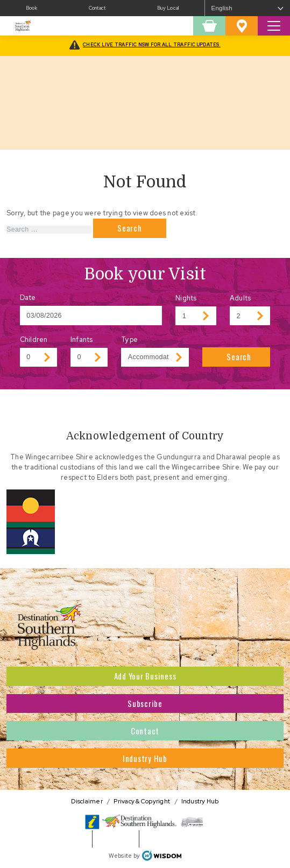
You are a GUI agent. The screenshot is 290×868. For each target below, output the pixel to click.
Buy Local (168, 8)
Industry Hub (145, 758)
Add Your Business (145, 676)
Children (34, 339)
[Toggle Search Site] (274, 26)
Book (31, 8)
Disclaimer (87, 801)
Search (239, 356)
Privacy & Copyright (142, 801)
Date (28, 297)
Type (129, 339)
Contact (97, 8)
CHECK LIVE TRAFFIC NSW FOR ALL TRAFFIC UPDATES (152, 45)
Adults (241, 298)
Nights (186, 298)
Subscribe (145, 703)
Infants (82, 339)
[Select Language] (247, 8)
